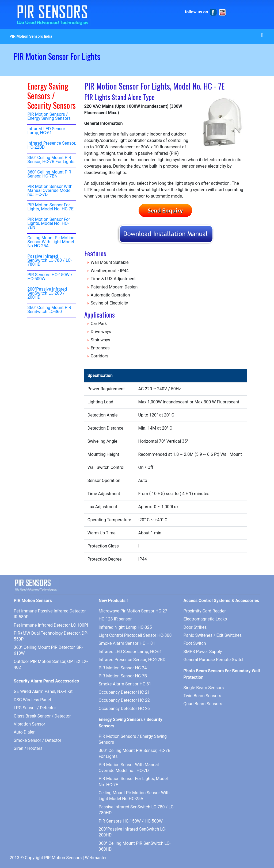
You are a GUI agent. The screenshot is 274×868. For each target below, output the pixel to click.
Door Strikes (195, 627)
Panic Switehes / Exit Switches (213, 635)
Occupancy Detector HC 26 (124, 709)
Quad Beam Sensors (203, 704)
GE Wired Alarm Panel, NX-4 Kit (43, 691)
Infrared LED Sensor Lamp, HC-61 (46, 131)
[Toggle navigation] (262, 36)
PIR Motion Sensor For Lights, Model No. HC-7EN (49, 224)
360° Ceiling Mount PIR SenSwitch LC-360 (49, 310)
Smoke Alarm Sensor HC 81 (125, 684)
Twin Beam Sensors (202, 696)
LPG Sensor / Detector (35, 708)
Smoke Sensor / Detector (37, 740)
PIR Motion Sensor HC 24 (123, 668)
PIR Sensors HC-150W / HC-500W (50, 277)
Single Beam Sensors (204, 688)
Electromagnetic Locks (205, 619)
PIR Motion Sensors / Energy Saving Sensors (49, 117)
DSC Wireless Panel (32, 700)
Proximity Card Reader (205, 611)
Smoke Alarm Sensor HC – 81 (127, 643)
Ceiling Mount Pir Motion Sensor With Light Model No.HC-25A (51, 242)
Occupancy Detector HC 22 (124, 700)
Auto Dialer (24, 732)
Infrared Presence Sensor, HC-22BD (52, 145)
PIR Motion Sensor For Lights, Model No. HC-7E (50, 207)
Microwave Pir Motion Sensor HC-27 (133, 611)
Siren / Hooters (28, 748)
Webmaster (96, 858)
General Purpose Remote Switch (214, 660)
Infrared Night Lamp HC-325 (125, 627)
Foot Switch (195, 643)
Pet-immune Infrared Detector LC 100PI (51, 625)
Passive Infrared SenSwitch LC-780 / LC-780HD (50, 261)
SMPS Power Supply (203, 652)
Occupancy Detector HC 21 (124, 692)
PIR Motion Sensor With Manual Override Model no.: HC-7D (50, 191)
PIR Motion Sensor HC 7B (123, 676)
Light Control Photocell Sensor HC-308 (135, 635)
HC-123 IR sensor (115, 619)
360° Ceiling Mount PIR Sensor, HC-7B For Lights (51, 160)
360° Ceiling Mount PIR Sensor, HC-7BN (49, 174)
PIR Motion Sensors (63, 858)
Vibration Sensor (29, 724)
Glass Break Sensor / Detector (42, 716)
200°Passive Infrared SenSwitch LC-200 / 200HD (47, 293)
